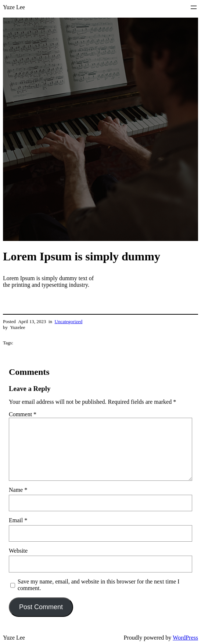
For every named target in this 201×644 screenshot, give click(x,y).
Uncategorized (69, 321)
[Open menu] (194, 7)
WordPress (185, 638)
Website (18, 551)
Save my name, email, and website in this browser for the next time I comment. (98, 585)
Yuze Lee (14, 7)
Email (18, 520)
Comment (23, 414)
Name (18, 490)
